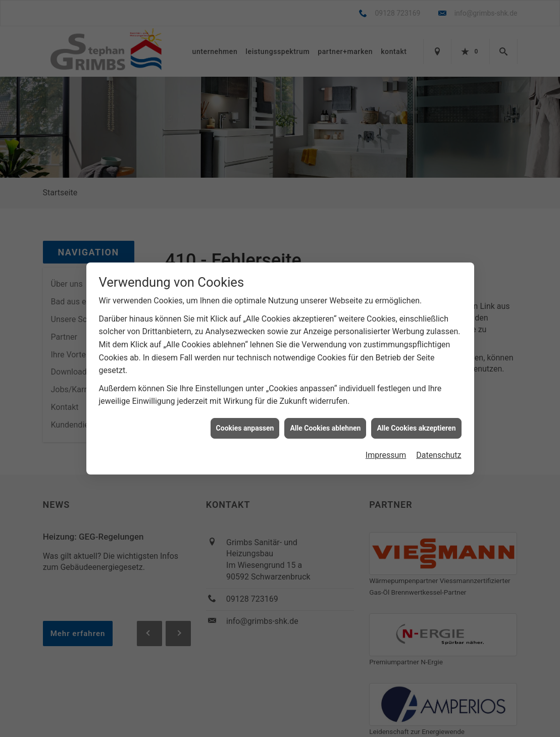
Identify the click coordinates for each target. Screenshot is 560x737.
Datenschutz (439, 451)
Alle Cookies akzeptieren (416, 423)
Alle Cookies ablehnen (325, 423)
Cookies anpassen (245, 423)
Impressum (386, 451)
